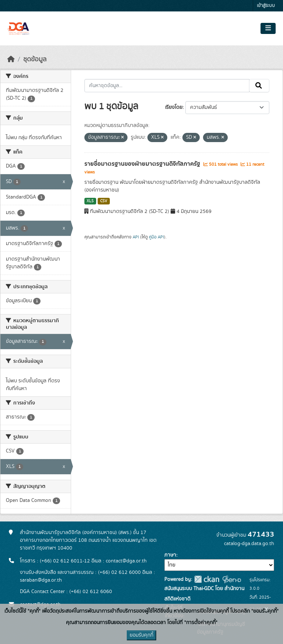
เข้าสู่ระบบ (266, 6)
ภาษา (170, 555)
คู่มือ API (156, 237)
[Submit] (259, 86)
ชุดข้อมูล (35, 59)
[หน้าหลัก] (11, 59)
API (136, 237)
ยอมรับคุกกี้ (141, 635)
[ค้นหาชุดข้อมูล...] (167, 86)
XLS (90, 201)
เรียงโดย (174, 107)
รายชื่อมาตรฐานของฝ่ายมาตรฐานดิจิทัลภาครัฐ (143, 164)
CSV (104, 201)
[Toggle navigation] (268, 28)
